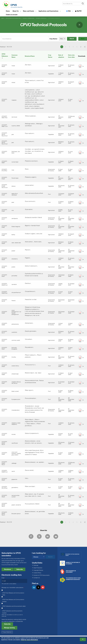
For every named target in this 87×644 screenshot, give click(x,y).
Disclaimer (8, 570)
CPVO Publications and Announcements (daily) (14, 607)
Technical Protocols (41, 18)
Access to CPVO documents (41, 576)
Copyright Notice (38, 571)
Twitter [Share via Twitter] (39, 537)
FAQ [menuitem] (69, 11)
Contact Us (37, 578)
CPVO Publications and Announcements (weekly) (12, 612)
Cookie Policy (37, 573)
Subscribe (20, 570)
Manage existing (9, 628)
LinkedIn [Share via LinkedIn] (48, 537)
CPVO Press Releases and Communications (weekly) (13, 601)
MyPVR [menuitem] (79, 11)
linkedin (35, 589)
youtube (43, 589)
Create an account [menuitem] (12, 15)
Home (2, 18)
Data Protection (38, 568)
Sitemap (36, 566)
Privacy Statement (7, 632)
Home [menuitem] (8, 11)
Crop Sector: (54, 39)
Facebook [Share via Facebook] (30, 537)
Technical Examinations (28, 18)
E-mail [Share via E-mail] (57, 537)
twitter (39, 589)
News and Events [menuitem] (29, 11)
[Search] (39, 557)
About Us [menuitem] (16, 11)
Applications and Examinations (13, 18)
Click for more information (29, 640)
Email (3, 578)
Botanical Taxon (30, 56)
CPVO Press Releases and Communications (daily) (13, 594)
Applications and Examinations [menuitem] (48, 11)
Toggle (79, 25)
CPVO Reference (5, 56)
